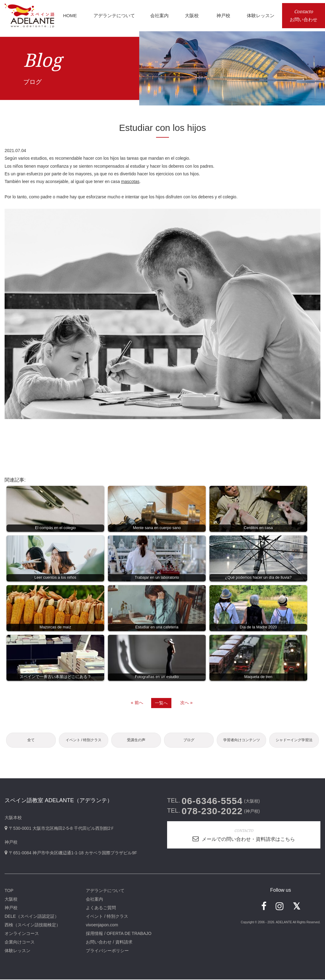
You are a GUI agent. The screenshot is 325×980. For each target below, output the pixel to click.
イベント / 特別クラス (83, 740)
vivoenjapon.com (102, 925)
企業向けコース (20, 943)
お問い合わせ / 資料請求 (109, 943)
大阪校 (11, 900)
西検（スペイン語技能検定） (32, 925)
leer (26, 181)
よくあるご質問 (101, 908)
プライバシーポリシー (107, 951)
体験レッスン (17, 951)
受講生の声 (136, 740)
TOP (9, 891)
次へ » (186, 703)
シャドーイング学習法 (294, 740)
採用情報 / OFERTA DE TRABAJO (119, 934)
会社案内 (94, 900)
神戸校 (11, 908)
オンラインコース (22, 934)
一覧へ (161, 703)
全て (31, 740)
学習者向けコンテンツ (242, 740)
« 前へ (137, 703)
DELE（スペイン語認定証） (32, 917)
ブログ (189, 740)
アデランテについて (105, 891)
